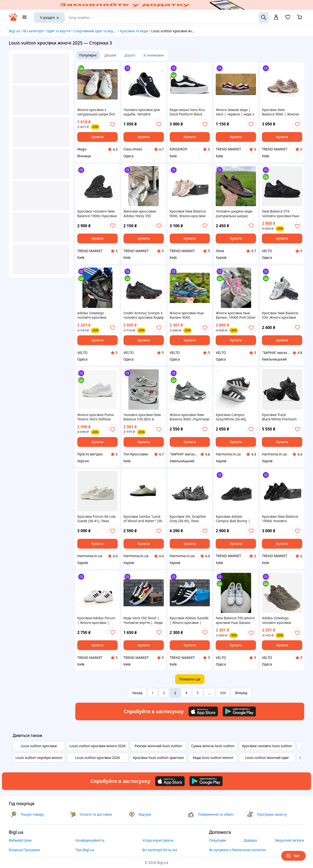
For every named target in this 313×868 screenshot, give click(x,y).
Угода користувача (158, 840)
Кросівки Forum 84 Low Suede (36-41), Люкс (96, 519)
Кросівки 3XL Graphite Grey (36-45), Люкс (188, 519)
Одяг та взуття (58, 31)
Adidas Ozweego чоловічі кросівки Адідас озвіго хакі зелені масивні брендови (282, 620)
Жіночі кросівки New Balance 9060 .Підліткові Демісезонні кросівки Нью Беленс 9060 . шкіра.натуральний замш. (190, 417)
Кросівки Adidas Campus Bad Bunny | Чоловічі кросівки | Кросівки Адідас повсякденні (233, 519)
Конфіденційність (90, 840)
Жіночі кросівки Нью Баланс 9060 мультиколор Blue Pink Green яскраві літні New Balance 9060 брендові (189, 315)
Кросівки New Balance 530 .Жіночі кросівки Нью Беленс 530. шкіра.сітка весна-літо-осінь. (281, 315)
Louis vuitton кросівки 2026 (97, 758)
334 (223, 693)
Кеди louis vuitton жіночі (213, 758)
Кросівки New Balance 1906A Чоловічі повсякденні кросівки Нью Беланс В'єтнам (280, 519)
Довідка (250, 840)
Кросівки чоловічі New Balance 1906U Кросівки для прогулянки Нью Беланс (97, 214)
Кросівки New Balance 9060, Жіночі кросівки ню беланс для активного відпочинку (188, 214)
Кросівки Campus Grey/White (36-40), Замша (231, 417)
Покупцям (218, 840)
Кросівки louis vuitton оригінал (159, 758)
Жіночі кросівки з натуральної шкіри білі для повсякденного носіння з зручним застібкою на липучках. (96, 112)
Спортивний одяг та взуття (96, 31)
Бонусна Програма (24, 850)
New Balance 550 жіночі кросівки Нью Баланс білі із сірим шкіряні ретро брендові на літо (235, 620)
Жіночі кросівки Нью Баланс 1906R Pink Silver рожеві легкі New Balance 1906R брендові (236, 315)
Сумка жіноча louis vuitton (213, 746)
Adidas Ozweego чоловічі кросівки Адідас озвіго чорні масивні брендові (93, 315)
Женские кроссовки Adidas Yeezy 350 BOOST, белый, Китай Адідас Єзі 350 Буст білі (142, 214)
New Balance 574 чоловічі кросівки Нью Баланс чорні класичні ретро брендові (280, 214)
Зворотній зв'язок (289, 840)
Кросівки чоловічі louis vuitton (267, 746)
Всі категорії (33, 31)
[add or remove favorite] (113, 124)
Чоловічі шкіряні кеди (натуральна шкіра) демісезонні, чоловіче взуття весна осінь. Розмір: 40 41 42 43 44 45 (234, 214)
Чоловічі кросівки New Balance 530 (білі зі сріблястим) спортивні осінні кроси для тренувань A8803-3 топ (142, 417)
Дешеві (111, 55)
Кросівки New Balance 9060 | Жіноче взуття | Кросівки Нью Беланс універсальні (280, 112)
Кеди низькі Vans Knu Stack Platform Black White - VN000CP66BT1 (188, 112)
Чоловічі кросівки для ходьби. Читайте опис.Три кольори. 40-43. (142, 112)
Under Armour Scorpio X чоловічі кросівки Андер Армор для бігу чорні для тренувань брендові (144, 315)
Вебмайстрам (20, 840)
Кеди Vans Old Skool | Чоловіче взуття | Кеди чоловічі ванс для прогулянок (143, 620)
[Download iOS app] (203, 711)
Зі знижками (153, 55)
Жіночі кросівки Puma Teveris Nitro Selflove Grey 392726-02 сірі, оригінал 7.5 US (95, 417)
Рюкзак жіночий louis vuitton (158, 746)
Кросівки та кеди (134, 31)
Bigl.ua (14, 31)
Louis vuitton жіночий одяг (267, 758)
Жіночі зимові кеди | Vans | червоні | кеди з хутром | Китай (235, 112)
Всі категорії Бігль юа (160, 850)
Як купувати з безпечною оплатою (238, 850)
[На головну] (13, 20)
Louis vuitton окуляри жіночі (39, 758)
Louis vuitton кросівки (39, 746)
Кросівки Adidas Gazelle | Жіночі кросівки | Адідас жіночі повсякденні (189, 620)
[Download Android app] (239, 711)
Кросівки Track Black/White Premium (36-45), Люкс (279, 417)
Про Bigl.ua (85, 850)
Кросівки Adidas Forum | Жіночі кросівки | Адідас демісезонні (96, 620)
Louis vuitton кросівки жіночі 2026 (98, 746)
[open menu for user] (276, 18)
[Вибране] (288, 19)
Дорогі (130, 55)
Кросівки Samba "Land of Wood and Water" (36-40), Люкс (143, 519)
